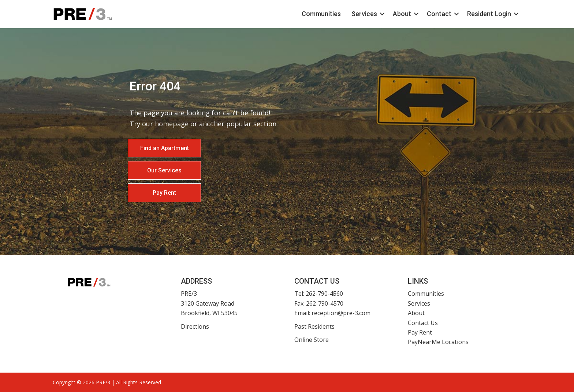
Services (419, 303)
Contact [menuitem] (439, 14)
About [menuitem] (402, 14)
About (416, 313)
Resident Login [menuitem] (489, 14)
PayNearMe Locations (438, 342)
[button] (382, 14)
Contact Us (423, 323)
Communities (426, 294)
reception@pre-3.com (341, 313)
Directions (195, 326)
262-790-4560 (324, 294)
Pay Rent (420, 332)
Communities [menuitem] (321, 14)
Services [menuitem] (364, 14)
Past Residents (314, 326)
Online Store (312, 340)
